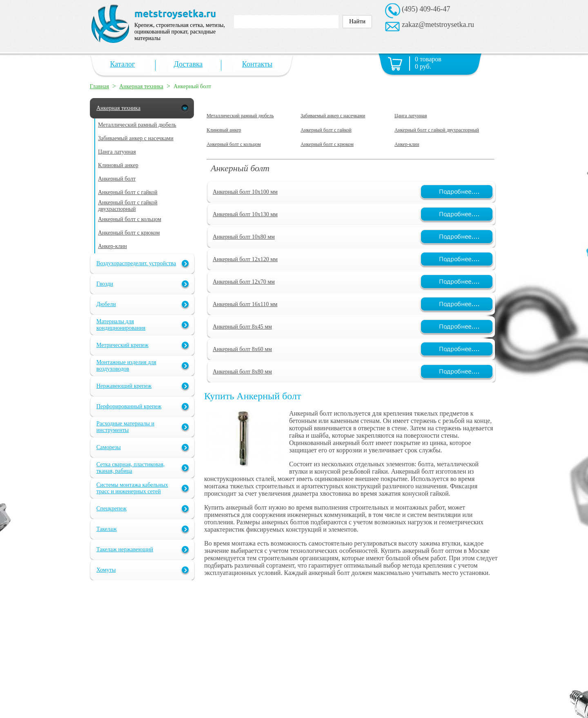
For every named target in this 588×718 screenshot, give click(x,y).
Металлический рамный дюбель (240, 116)
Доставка (188, 64)
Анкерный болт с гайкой (326, 130)
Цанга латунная (411, 116)
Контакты (257, 64)
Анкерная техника (141, 86)
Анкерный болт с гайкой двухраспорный (437, 130)
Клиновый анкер (224, 130)
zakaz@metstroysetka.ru (438, 25)
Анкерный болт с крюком (327, 144)
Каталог (123, 64)
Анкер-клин (407, 144)
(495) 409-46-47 (426, 9)
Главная (99, 86)
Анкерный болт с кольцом (234, 144)
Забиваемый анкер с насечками (333, 116)
